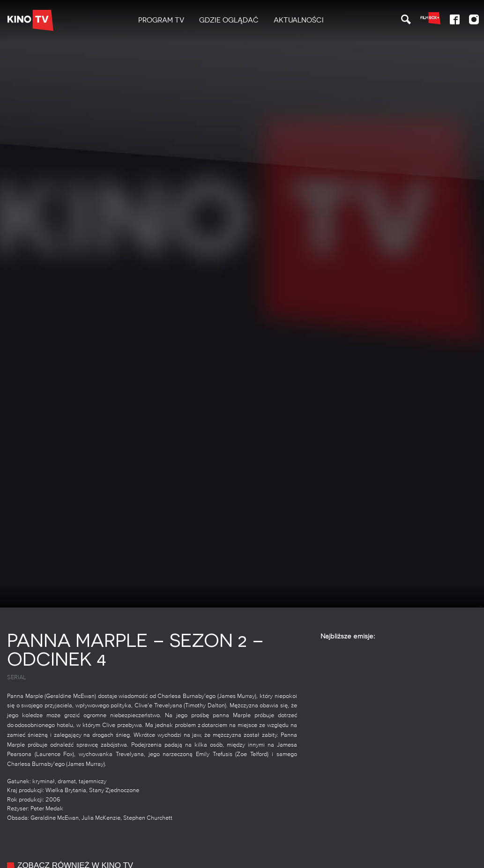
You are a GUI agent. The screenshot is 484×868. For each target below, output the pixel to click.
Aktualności (299, 20)
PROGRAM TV (161, 20)
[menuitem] (161, 20)
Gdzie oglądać (229, 20)
